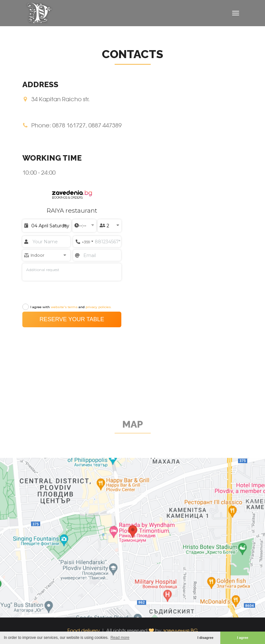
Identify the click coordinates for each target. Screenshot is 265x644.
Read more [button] (120, 638)
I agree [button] (243, 638)
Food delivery (84, 630)
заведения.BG (180, 630)
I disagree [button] (205, 638)
